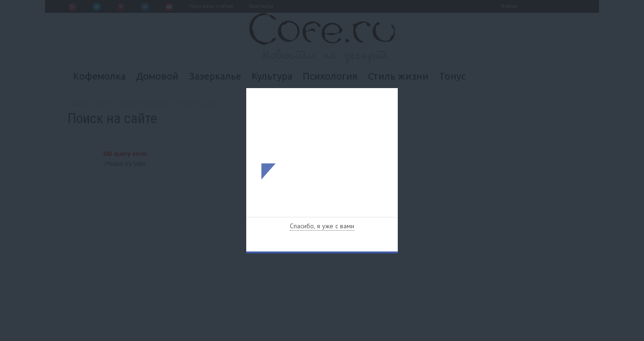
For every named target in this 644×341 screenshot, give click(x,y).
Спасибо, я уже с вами (322, 226)
